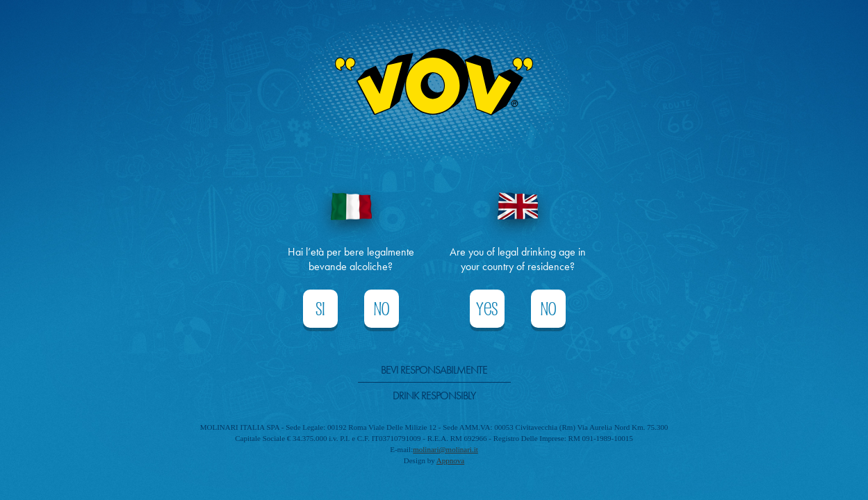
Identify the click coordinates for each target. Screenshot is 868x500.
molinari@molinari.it (445, 449)
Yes (487, 309)
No (382, 309)
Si (320, 309)
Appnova (450, 460)
